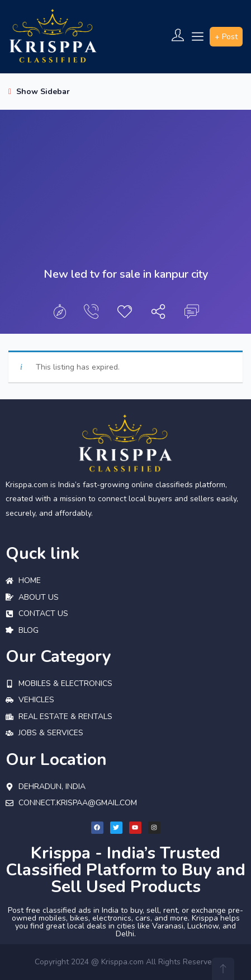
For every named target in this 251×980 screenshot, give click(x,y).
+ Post (226, 37)
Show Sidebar (39, 92)
